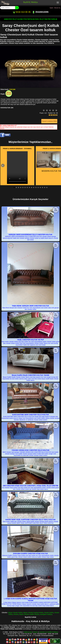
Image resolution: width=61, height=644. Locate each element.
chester (16, 614)
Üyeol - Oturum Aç (55, 8)
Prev (3, 166)
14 (42, 187)
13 (40, 187)
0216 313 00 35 (22, 12)
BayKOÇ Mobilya (31, 2)
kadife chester (34, 614)
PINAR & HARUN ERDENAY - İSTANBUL (17, 149)
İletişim (36, 632)
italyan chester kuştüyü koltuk (33, 613)
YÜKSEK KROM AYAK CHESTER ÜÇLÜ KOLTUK (30, 450)
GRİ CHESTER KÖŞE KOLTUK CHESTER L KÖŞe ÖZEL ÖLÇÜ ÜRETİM (30, 486)
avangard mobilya (46, 614)
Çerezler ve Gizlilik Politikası (49, 632)
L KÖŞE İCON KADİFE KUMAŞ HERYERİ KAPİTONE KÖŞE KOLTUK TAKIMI (31, 600)
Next (58, 166)
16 (47, 187)
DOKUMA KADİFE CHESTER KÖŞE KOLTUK (30, 553)
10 (34, 187)
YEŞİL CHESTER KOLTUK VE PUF (30, 340)
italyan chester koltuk (15, 613)
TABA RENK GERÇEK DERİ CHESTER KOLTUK (31, 306)
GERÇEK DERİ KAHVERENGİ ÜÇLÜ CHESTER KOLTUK (31, 235)
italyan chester (24, 614)
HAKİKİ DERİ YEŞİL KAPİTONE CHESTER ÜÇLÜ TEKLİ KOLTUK (31, 520)
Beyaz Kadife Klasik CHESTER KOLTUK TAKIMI (30, 375)
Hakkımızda (28, 632)
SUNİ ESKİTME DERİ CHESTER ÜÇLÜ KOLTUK (30, 415)
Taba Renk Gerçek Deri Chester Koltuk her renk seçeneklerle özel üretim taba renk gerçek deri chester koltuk (30, 309)
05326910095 (40, 12)
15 (45, 187)
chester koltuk (49, 613)
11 (36, 187)
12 (38, 187)
